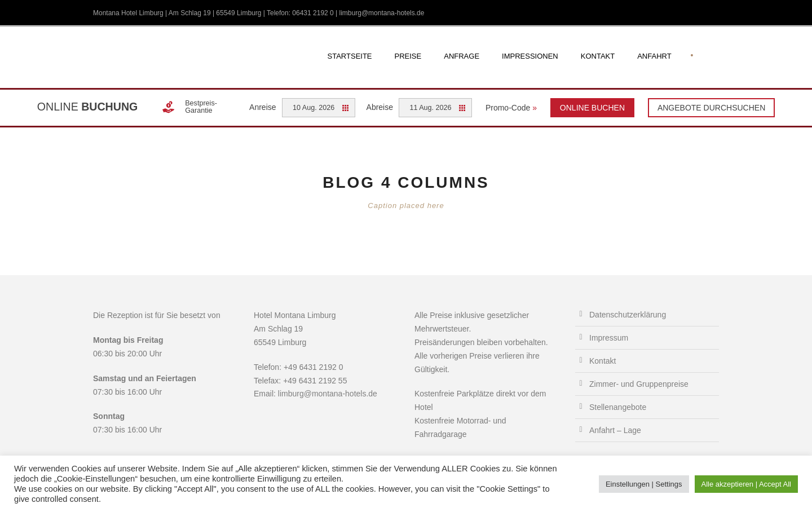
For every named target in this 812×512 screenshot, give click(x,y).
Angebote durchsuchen (711, 108)
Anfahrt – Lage (615, 430)
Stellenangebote (618, 407)
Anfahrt (654, 56)
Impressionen (530, 56)
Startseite (350, 56)
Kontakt (598, 56)
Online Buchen (592, 108)
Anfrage (462, 56)
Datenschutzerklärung (628, 315)
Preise (408, 56)
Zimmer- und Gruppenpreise (639, 384)
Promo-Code (511, 108)
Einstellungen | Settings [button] (644, 484)
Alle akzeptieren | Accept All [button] (746, 484)
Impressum (609, 338)
